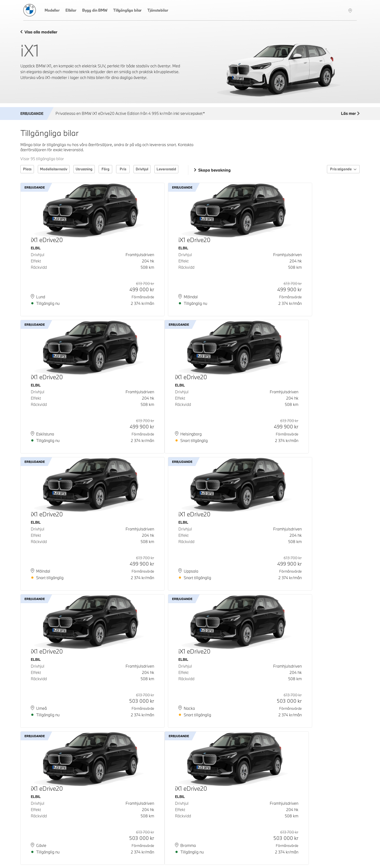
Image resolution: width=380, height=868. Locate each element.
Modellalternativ (54, 169)
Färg (106, 169)
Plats (27, 169)
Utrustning (84, 169)
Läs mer (350, 114)
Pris (123, 169)
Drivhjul (142, 169)
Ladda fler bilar (190, 834)
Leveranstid (166, 169)
